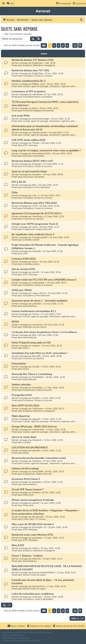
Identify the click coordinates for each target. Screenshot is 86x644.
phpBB (18, 632)
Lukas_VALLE (39, 293)
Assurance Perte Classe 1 (26, 479)
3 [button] (59, 45)
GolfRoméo (38, 409)
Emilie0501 (37, 388)
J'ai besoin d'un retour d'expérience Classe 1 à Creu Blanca (44, 332)
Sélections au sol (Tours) (35, 327)
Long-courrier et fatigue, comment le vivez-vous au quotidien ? (46, 151)
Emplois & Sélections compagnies (39, 65)
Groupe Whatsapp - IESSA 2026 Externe (34, 427)
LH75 (35, 206)
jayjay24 (36, 419)
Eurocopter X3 (39, 527)
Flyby (15, 193)
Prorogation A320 (22, 395)
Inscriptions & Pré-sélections (36, 187)
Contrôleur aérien (31, 240)
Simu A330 (18, 545)
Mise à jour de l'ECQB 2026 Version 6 (33, 524)
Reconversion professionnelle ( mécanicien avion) (39, 458)
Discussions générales (34, 156)
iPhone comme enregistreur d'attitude (33, 500)
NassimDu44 (38, 586)
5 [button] (67, 45)
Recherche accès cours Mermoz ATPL (33, 535)
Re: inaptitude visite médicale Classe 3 (33, 234)
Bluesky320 (38, 517)
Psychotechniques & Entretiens (38, 97)
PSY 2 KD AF (19, 182)
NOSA (15, 322)
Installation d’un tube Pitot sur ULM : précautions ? (40, 353)
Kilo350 (36, 398)
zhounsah (37, 597)
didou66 (36, 451)
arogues (36, 346)
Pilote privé (28, 495)
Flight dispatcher (21, 416)
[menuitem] (10, 3)
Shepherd (37, 440)
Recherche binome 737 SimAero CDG (33, 60)
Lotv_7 (35, 195)
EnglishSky (37, 63)
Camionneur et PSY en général (28, 92)
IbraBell (36, 492)
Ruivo (35, 108)
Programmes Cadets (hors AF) (37, 229)
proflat (10, 638)
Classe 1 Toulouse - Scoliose (27, 556)
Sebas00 (36, 251)
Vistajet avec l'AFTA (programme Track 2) (35, 224)
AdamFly (36, 559)
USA (25, 254)
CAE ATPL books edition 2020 (29, 140)
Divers (26, 348)
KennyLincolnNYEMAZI (43, 573)
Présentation (19, 364)
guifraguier (37, 538)
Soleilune (37, 461)
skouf (35, 227)
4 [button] (63, 45)
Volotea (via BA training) (25, 469)
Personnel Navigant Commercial (38, 111)
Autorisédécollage (41, 119)
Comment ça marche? (33, 219)
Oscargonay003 (40, 237)
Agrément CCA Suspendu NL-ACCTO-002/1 (37, 214)
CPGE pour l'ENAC (22, 290)
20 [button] (75, 45)
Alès (34, 185)
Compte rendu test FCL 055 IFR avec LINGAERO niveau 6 (44, 280)
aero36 (36, 272)
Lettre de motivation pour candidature (33, 594)
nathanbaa (37, 94)
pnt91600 (37, 304)
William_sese (39, 84)
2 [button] (54, 45)
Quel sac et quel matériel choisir (29, 172)
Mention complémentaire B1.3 (29, 81)
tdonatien (37, 174)
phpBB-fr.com (18, 635)
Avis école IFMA (21, 116)
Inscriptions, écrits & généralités (38, 599)
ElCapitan (37, 164)
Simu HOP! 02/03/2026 (26, 406)
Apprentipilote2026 (41, 153)
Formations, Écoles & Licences (38, 76)
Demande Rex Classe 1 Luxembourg (32, 374)
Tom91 (35, 314)
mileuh (35, 548)
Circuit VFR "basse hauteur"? (28, 490)
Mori (34, 335)
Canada (27, 442)
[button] (44, 45)
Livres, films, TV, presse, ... (36, 519)
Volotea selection (21, 385)
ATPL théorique (30, 145)
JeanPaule (37, 216)
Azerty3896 (38, 471)
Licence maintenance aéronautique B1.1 (34, 311)
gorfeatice (37, 482)
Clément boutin (39, 132)
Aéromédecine (30, 306)
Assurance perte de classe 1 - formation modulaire (40, 301)
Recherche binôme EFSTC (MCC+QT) (32, 161)
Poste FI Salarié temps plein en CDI (31, 343)
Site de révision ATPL (23, 269)
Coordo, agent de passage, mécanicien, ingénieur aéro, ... (50, 86)
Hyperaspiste (38, 283)
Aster (35, 262)
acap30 (36, 503)
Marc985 (36, 356)
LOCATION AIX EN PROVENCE (30, 448)
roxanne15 (37, 325)
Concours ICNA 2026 (24, 259)
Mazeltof (22, 638)
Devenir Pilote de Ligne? (35, 575)
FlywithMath (38, 377)
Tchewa (36, 143)
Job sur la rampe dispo (24, 437)
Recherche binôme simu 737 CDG (30, 71)
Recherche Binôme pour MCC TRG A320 (34, 203)
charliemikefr (38, 430)
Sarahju (36, 367)
